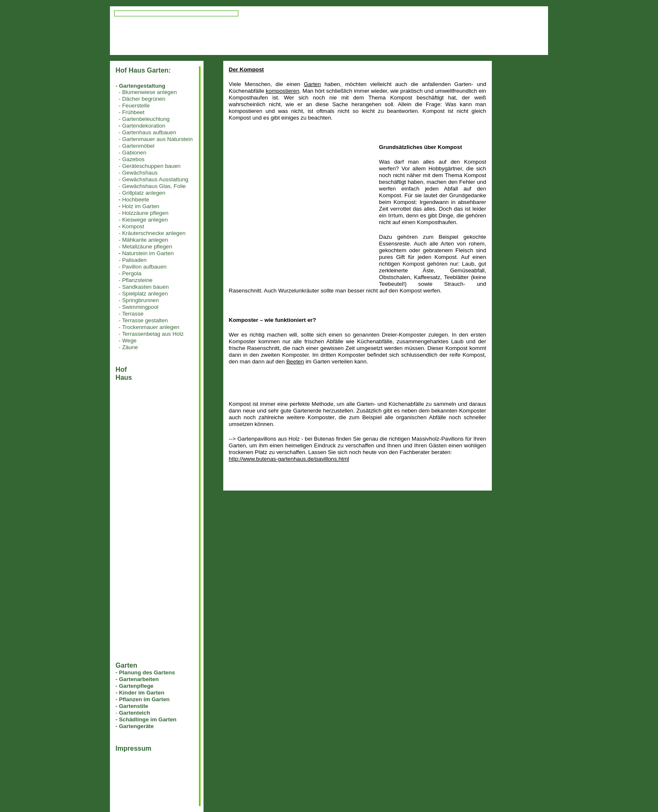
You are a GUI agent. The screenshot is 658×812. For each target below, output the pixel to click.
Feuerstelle (136, 106)
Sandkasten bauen (145, 287)
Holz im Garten (141, 206)
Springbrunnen (140, 300)
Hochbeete (136, 200)
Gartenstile (133, 706)
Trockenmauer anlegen (151, 327)
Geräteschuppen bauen (151, 166)
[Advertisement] (299, 203)
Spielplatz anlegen (145, 294)
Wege (129, 341)
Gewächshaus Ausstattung (155, 179)
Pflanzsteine (137, 280)
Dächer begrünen (144, 99)
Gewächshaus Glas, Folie (154, 186)
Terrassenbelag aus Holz (153, 334)
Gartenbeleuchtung (146, 119)
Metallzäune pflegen (147, 247)
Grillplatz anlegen (144, 193)
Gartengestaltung (142, 86)
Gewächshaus (140, 173)
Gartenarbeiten (139, 679)
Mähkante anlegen (145, 240)
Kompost (133, 226)
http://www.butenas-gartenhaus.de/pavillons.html (289, 459)
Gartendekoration (144, 126)
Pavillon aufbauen (144, 267)
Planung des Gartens (147, 672)
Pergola (132, 273)
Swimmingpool (140, 307)
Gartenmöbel (138, 146)
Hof (121, 369)
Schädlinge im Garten (148, 719)
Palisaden (134, 260)
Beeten (295, 362)
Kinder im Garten (141, 693)
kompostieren (282, 91)
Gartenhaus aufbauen (149, 132)
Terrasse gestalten (145, 320)
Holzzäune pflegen (145, 213)
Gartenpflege (136, 686)
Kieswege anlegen (145, 220)
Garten (312, 84)
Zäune (130, 347)
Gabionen (134, 153)
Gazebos (133, 159)
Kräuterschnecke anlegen (154, 233)
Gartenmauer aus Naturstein (157, 139)
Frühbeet (133, 112)
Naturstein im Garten (148, 253)
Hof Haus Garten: (143, 70)
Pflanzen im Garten (144, 699)
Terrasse (133, 314)
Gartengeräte (136, 726)
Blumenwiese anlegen (149, 92)
